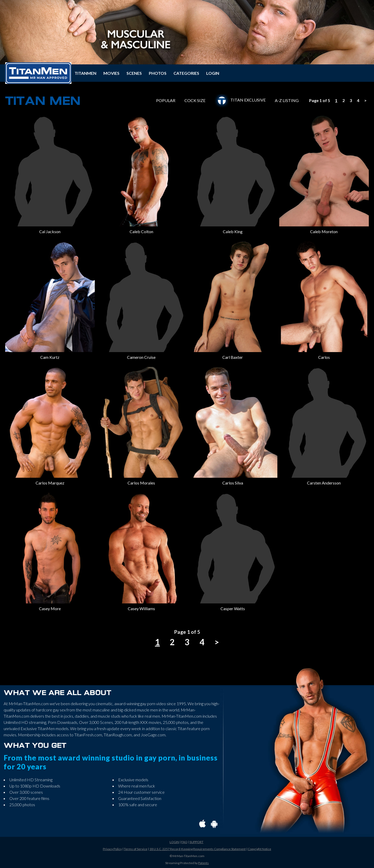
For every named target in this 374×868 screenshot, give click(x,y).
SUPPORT (196, 842)
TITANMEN (85, 73)
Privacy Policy (112, 849)
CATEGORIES (186, 73)
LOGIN (213, 73)
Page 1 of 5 (320, 100)
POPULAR (166, 101)
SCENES (134, 73)
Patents (203, 863)
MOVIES (111, 73)
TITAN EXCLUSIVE (240, 100)
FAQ (184, 842)
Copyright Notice (259, 849)
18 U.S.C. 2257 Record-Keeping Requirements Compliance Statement (198, 849)
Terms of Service (136, 849)
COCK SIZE (195, 101)
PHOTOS (158, 73)
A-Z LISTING (287, 101)
